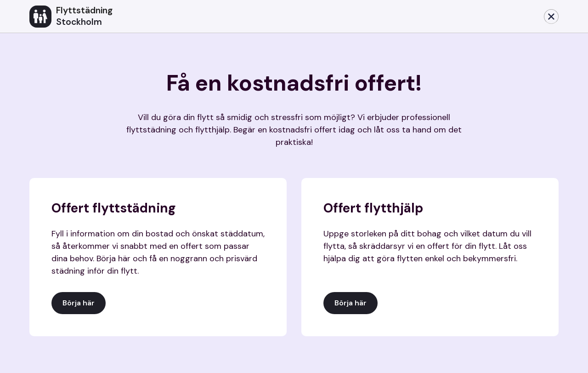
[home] (283, 17)
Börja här (79, 303)
